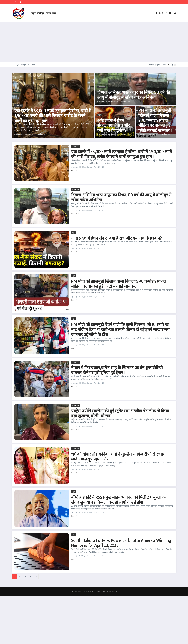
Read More (75, 170)
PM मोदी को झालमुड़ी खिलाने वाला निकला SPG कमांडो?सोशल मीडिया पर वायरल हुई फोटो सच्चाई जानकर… (155, 120)
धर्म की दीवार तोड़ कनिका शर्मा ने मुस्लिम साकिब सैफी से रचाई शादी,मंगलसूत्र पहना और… (117, 456)
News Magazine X (111, 591)
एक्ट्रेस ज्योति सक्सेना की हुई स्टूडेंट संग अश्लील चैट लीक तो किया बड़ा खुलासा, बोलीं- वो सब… (120, 413)
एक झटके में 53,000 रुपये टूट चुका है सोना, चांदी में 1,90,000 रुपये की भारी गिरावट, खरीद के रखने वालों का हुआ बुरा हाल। (53, 116)
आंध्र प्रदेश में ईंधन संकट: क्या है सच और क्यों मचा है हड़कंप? (114, 125)
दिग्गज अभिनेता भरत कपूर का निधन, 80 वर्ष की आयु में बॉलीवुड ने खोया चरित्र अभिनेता (134, 95)
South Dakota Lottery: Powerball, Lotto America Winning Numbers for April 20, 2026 (121, 543)
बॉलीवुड (41, 13)
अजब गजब (51, 13)
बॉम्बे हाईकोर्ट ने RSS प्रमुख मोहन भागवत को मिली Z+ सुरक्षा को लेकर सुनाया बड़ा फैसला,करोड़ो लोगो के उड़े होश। (119, 499)
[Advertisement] (94, 42)
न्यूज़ (33, 13)
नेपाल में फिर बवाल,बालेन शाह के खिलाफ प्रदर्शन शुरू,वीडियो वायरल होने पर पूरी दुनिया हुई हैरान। (117, 370)
